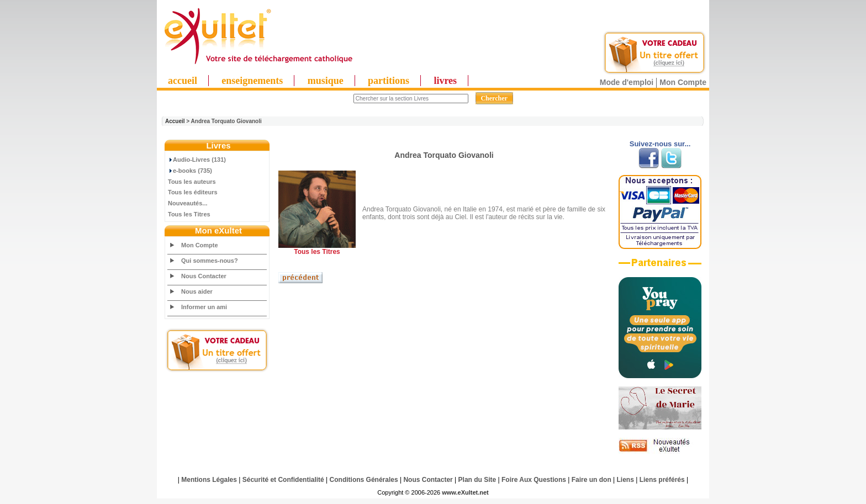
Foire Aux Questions (534, 480)
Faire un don (592, 480)
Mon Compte (683, 82)
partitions (389, 81)
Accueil (175, 121)
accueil (183, 81)
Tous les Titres (189, 214)
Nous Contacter (204, 276)
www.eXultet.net (465, 492)
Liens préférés (662, 480)
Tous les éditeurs (193, 192)
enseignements (252, 81)
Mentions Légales (209, 480)
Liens (625, 480)
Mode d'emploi (627, 82)
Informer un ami (204, 307)
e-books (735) (190, 171)
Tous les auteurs (192, 182)
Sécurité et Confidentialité (283, 480)
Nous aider (197, 291)
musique (326, 81)
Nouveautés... (188, 203)
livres (445, 81)
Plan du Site (477, 480)
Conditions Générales (364, 480)
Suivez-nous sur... (660, 144)
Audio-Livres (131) (197, 160)
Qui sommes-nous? (210, 261)
